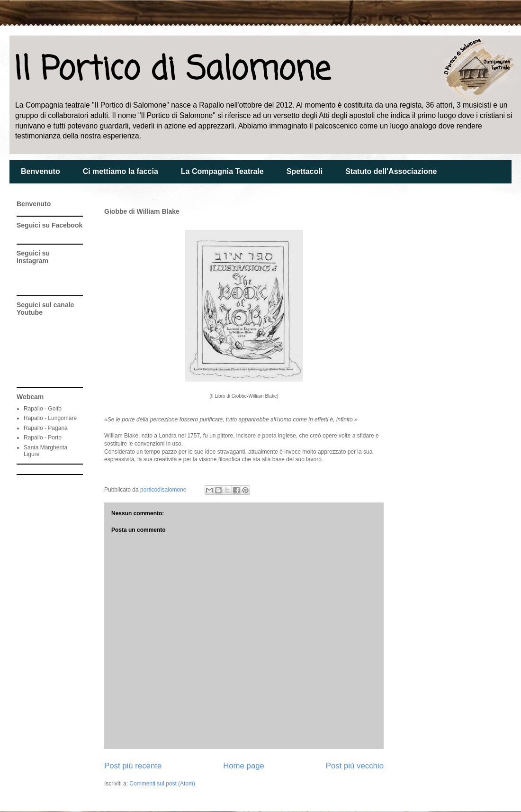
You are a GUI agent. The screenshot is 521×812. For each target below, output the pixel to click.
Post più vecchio (355, 766)
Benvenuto (40, 171)
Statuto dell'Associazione (391, 171)
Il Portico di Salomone (172, 70)
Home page (244, 766)
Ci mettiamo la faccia (121, 171)
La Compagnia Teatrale (222, 171)
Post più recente (133, 766)
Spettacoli (305, 171)
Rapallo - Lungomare (50, 418)
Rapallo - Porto (43, 438)
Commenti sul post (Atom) (162, 784)
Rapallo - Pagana (46, 428)
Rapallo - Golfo (43, 409)
